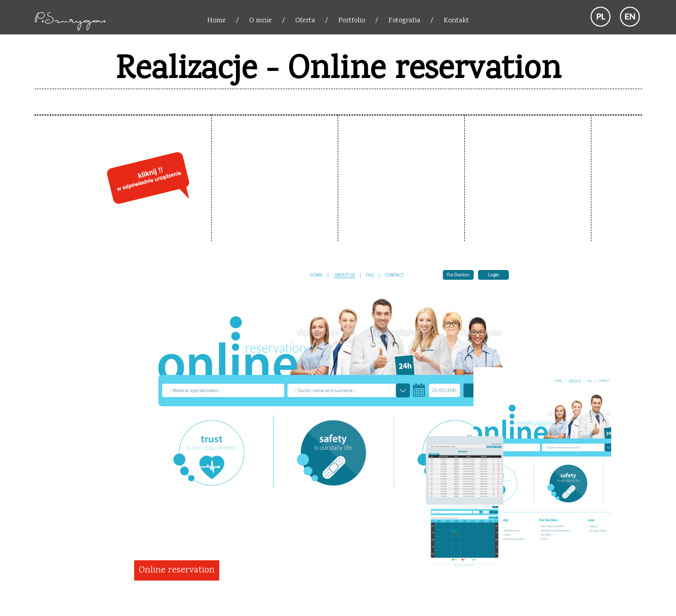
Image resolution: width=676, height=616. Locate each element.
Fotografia (404, 21)
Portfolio (352, 21)
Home (216, 21)
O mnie (261, 21)
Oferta (305, 21)
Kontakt (456, 21)
